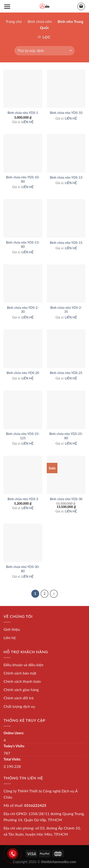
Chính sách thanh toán (22, 681)
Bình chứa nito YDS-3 (23, 499)
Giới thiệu (12, 629)
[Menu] (7, 7)
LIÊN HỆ (28, 122)
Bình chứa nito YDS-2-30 (23, 310)
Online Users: (14, 733)
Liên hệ (10, 638)
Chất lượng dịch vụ (19, 706)
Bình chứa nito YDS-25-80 (66, 436)
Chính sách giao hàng (21, 690)
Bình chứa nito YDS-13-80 (23, 245)
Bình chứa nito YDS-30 (66, 499)
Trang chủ (14, 21)
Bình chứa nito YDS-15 (66, 243)
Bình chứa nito (40, 21)
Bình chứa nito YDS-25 (66, 373)
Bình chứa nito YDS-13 (66, 177)
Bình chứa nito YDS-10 (66, 113)
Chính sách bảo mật (20, 673)
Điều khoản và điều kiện (23, 665)
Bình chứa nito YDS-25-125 (23, 436)
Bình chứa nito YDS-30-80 (23, 569)
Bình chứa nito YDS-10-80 (23, 179)
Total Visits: (12, 759)
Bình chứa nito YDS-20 (23, 373)
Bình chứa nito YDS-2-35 (66, 310)
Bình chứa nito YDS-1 (23, 113)
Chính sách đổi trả (19, 698)
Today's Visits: (14, 746)
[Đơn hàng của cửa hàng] (44, 51)
